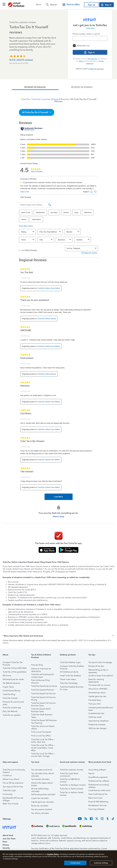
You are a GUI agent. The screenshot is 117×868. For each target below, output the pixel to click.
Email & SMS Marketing (98, 802)
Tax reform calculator (40, 813)
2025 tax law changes (98, 728)
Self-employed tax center (13, 679)
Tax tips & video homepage (100, 662)
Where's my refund (11, 779)
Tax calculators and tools (42, 770)
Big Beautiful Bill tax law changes (13, 798)
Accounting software (97, 770)
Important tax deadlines (99, 721)
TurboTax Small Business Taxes (42, 715)
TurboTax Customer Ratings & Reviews (50, 99)
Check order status (68, 679)
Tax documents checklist (42, 809)
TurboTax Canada (10, 698)
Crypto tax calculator (40, 798)
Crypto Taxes (8, 687)
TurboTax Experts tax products (44, 686)
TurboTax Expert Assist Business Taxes (41, 709)
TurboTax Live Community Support (14, 770)
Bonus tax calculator (40, 806)
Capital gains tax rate (97, 696)
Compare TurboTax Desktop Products (72, 667)
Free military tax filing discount (40, 681)
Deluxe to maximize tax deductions (41, 669)
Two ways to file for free (13, 787)
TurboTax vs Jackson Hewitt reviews (72, 793)
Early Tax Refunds (10, 711)
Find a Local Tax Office (41, 736)
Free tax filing (37, 665)
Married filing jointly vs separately (98, 670)
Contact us (7, 775)
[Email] (90, 38)
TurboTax (25, 99)
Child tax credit (95, 717)
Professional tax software (99, 781)
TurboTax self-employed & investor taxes (42, 675)
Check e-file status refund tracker (42, 783)
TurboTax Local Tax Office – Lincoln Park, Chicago (43, 754)
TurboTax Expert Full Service (43, 694)
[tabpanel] (58, 295)
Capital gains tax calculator (43, 802)
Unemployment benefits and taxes (101, 708)
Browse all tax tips (96, 666)
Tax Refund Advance (11, 683)
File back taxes (95, 700)
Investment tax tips (96, 713)
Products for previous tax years (13, 702)
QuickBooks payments (98, 777)
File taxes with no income (99, 685)
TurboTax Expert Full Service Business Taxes (43, 703)
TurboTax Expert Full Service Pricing (43, 698)
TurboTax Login (9, 790)
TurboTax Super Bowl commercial (69, 774)
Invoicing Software (96, 809)
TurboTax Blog (9, 694)
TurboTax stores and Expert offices (43, 727)
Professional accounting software (99, 785)
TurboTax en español (12, 715)
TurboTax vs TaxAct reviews (72, 789)
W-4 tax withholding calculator (40, 789)
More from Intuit (95, 798)
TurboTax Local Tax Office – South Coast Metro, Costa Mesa (43, 746)
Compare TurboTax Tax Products (13, 663)
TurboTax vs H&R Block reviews (70, 780)
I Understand (75, 863)
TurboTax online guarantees (15, 672)
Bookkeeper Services (98, 805)
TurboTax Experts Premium (43, 690)
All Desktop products (69, 672)
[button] (39, 5)
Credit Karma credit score (99, 790)
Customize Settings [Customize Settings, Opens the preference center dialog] (101, 863)
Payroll (91, 773)
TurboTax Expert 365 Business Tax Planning (44, 721)
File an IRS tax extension (13, 783)
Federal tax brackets (97, 725)
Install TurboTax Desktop (70, 676)
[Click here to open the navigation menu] (4, 4)
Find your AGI (95, 704)
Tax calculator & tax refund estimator (42, 774)
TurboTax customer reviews (72, 770)
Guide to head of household (101, 676)
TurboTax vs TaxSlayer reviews (73, 785)
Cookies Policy (53, 854)
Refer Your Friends (10, 804)
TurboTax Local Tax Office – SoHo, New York (43, 740)
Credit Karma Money (11, 691)
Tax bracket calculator (40, 779)
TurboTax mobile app (12, 708)
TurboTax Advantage (69, 683)
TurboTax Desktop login (70, 662)
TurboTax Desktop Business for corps (72, 687)
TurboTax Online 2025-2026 (15, 668)
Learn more (91, 28)
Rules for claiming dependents (96, 680)
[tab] (35, 87)
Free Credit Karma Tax (98, 794)
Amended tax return (97, 693)
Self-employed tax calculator (43, 794)
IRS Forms (7, 676)
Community (8, 794)
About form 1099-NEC (98, 689)
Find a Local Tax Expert (41, 732)
